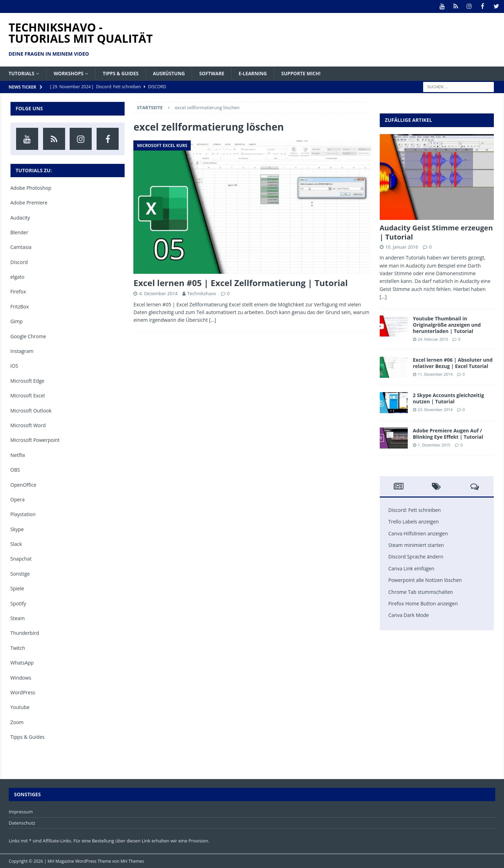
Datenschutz (22, 822)
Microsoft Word (28, 425)
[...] (383, 297)
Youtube (20, 707)
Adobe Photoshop (31, 188)
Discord (19, 262)
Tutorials (22, 73)
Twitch (18, 648)
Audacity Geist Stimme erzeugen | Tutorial (436, 232)
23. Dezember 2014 (435, 409)
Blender (19, 232)
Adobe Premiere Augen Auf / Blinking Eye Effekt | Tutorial (448, 433)
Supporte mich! (310, 73)
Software (218, 73)
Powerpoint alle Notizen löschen (425, 580)
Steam (18, 618)
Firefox (18, 291)
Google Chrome (28, 336)
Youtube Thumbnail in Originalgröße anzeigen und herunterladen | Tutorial (447, 324)
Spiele (17, 588)
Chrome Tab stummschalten (421, 592)
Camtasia (21, 247)
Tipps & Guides (124, 73)
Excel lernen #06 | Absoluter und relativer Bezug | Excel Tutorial (453, 363)
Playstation (23, 514)
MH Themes (132, 861)
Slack (16, 544)
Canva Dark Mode (409, 615)
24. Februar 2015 (433, 339)
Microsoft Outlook (31, 410)
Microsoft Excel (28, 395)
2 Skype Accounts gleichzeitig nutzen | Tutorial (449, 398)
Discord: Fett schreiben (415, 510)
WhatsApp (22, 663)
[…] (212, 320)
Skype (17, 529)
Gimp (17, 321)
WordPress (23, 692)
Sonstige (20, 573)
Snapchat (21, 559)
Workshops (71, 73)
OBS (15, 470)
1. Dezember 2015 (434, 445)
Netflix (18, 455)
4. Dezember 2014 (158, 293)
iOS (14, 366)
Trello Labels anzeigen (414, 522)
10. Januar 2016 (402, 246)
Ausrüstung (174, 73)
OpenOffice (23, 484)
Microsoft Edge (27, 380)
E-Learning (261, 73)
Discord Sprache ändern (416, 557)
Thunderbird (25, 633)
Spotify (18, 603)
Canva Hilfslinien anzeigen (418, 533)
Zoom (17, 722)
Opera (18, 499)
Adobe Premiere (29, 203)
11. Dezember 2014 (435, 374)
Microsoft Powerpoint (35, 440)
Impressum (21, 811)
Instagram (22, 351)
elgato (17, 277)
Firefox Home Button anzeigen (423, 603)
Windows (21, 677)
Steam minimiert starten (416, 545)
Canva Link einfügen (411, 568)
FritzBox (20, 306)
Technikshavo (202, 293)
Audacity (20, 217)
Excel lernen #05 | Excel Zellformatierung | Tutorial (240, 282)
